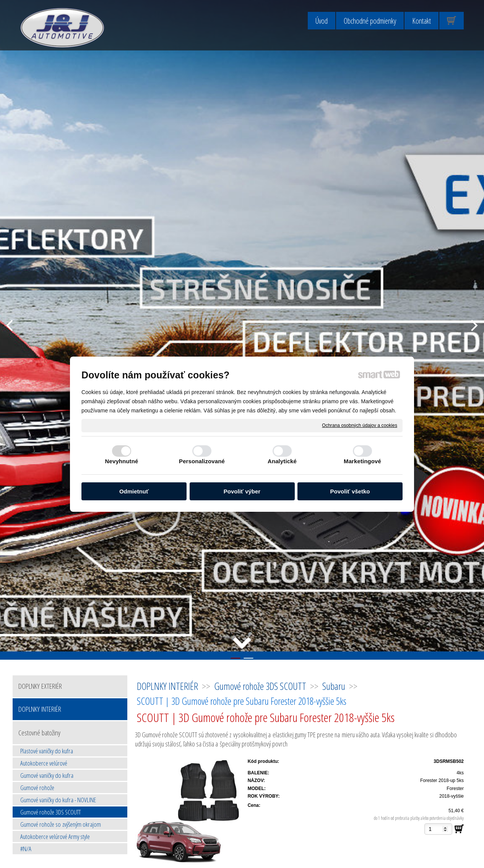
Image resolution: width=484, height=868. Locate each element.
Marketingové (362, 461)
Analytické (282, 461)
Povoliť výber (242, 491)
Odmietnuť (134, 491)
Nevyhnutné (122, 461)
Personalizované (202, 461)
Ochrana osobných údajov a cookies (360, 425)
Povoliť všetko (350, 491)
